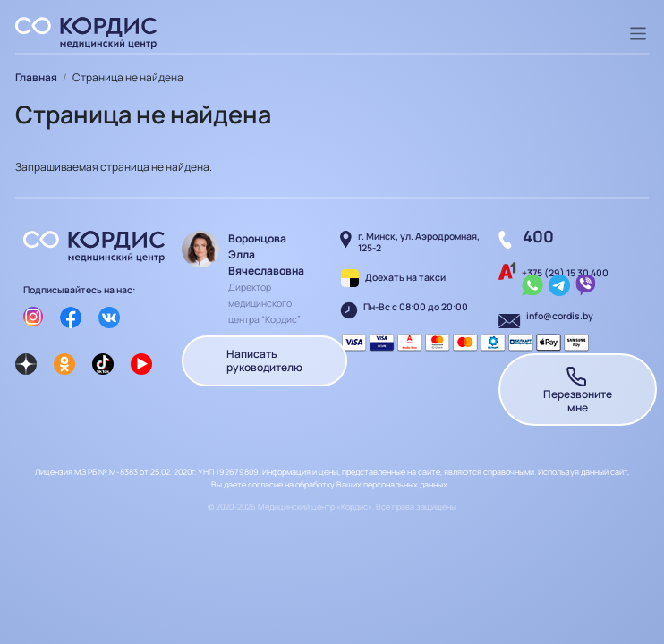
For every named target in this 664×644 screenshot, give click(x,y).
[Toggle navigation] (638, 34)
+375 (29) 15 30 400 (565, 273)
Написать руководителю (264, 361)
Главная (36, 77)
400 (538, 236)
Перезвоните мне (578, 390)
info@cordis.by (560, 316)
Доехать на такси (405, 277)
